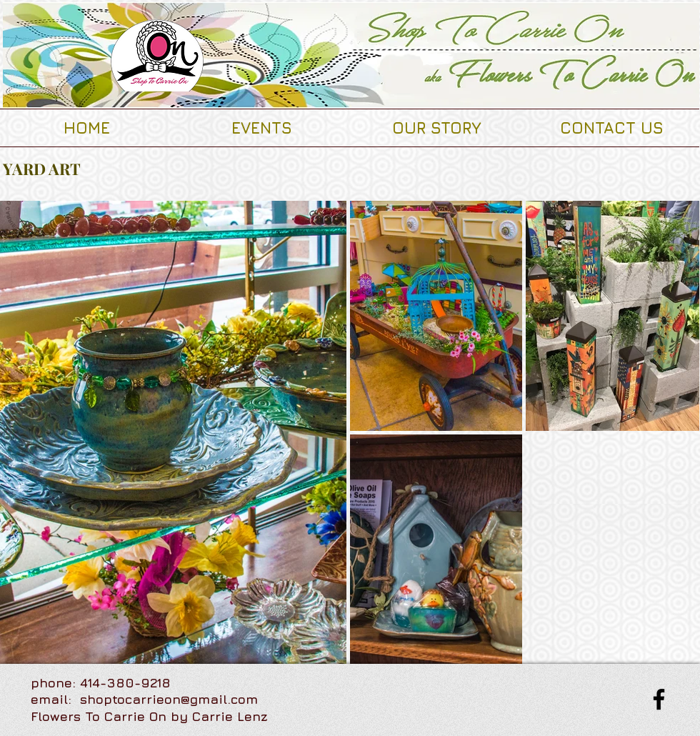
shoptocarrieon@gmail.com (169, 699)
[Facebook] (659, 699)
